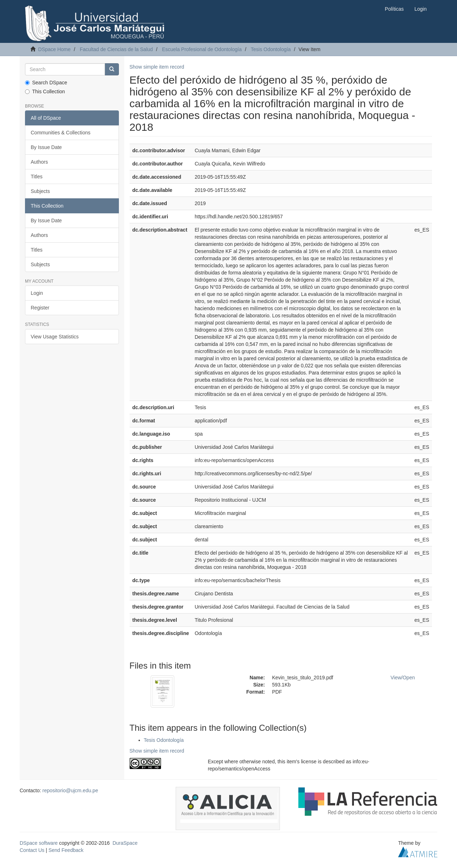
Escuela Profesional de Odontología (202, 49)
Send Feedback (66, 850)
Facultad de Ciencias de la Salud (116, 49)
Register (40, 308)
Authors (39, 162)
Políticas (394, 9)
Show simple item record (157, 67)
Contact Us (32, 850)
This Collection (45, 91)
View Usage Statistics (55, 337)
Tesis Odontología (271, 49)
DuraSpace (125, 843)
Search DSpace (46, 83)
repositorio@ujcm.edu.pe (70, 790)
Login (37, 293)
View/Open (403, 678)
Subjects (40, 191)
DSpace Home (54, 49)
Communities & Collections (61, 133)
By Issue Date (46, 147)
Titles (37, 177)
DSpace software (39, 843)
